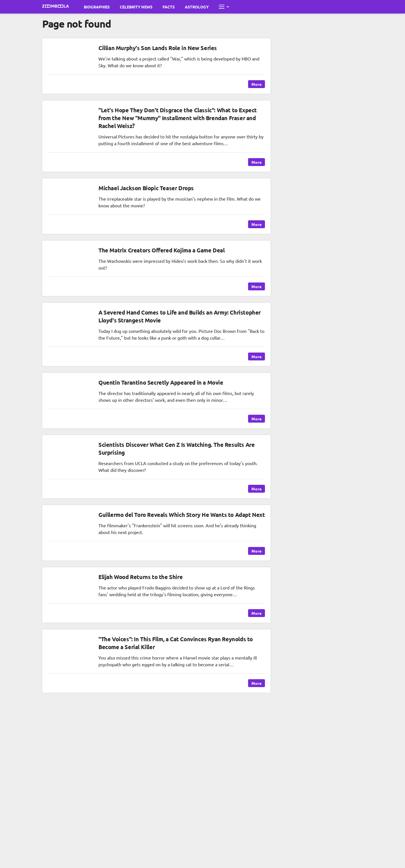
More (256, 84)
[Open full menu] (224, 7)
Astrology (197, 7)
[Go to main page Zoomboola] (56, 7)
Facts (169, 7)
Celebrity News (136, 7)
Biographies (97, 7)
